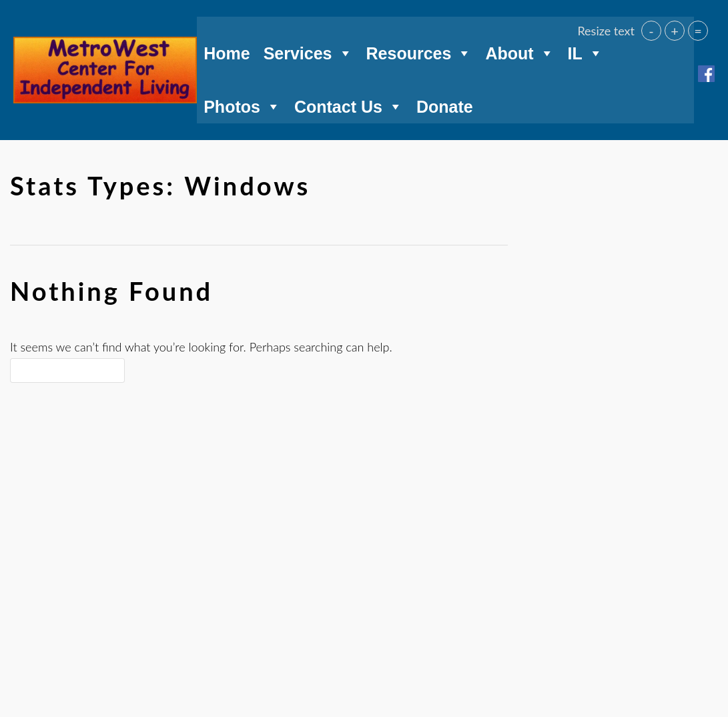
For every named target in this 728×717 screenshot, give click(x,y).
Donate (445, 105)
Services (308, 49)
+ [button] (675, 31)
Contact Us (349, 103)
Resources (419, 49)
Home (227, 51)
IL (586, 49)
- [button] (651, 31)
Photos (242, 103)
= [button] (698, 31)
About (519, 49)
